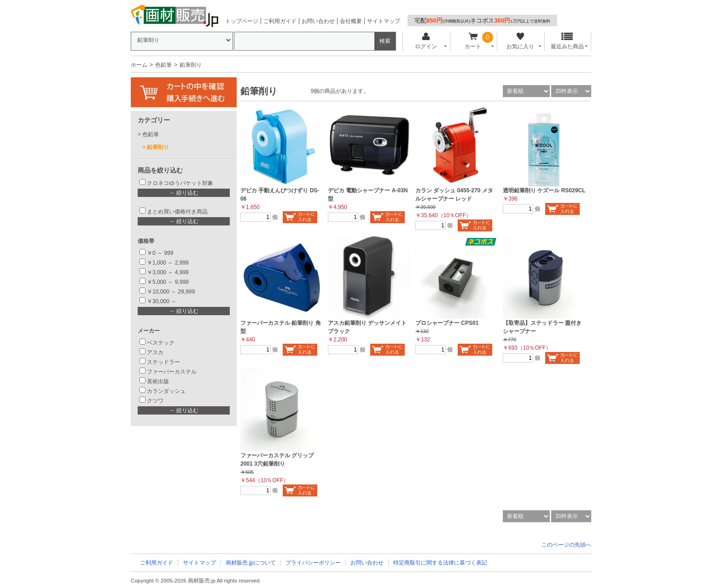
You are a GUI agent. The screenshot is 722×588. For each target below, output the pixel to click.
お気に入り (520, 41)
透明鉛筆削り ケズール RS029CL (544, 190)
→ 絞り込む (183, 193)
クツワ (155, 401)
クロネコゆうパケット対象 (180, 183)
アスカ (155, 352)
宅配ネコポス (482, 20)
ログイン (426, 41)
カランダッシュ (166, 391)
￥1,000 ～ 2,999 (168, 263)
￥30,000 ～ (162, 301)
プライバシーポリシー (313, 563)
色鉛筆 (163, 65)
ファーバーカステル (172, 372)
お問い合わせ (318, 21)
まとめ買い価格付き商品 (177, 212)
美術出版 (158, 381)
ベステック (161, 343)
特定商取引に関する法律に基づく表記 (440, 563)
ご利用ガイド (280, 21)
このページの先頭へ (566, 545)
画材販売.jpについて (251, 563)
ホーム (139, 65)
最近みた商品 (567, 41)
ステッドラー (163, 362)
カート (473, 41)
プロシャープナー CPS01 (447, 323)
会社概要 (351, 21)
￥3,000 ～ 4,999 (168, 272)
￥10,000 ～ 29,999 (171, 292)
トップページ (242, 21)
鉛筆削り (158, 147)
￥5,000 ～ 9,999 (168, 282)
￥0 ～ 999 (160, 253)
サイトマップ (384, 21)
